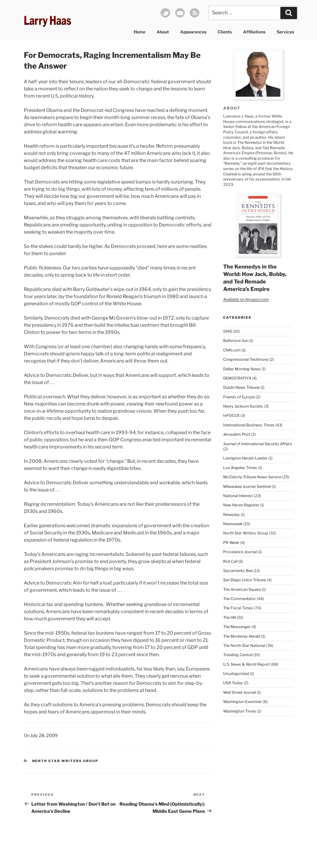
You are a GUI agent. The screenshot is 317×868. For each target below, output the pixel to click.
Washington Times (240, 711)
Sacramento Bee (238, 571)
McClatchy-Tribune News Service (252, 477)
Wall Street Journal (240, 692)
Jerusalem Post (237, 434)
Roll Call (230, 561)
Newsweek (233, 524)
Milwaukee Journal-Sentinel (247, 487)
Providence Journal (240, 552)
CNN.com (232, 350)
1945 (228, 331)
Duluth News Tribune (241, 387)
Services (285, 32)
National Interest (238, 496)
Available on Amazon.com (246, 299)
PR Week (231, 543)
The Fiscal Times (238, 608)
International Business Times (249, 425)
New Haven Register (241, 505)
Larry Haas (48, 20)
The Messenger (237, 627)
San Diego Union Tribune (245, 580)
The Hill (230, 618)
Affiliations (254, 32)
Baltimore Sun (236, 341)
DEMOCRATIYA (237, 378)
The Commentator (240, 599)
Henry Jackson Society (243, 406)
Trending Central (238, 655)
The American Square (242, 589)
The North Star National (244, 646)
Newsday (231, 515)
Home (140, 32)
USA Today (233, 683)
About (163, 32)
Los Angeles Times (240, 468)
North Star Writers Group (65, 761)
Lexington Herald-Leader (245, 458)
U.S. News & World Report (247, 664)
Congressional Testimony (246, 359)
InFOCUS (231, 416)
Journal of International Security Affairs (258, 444)
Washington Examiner (243, 702)
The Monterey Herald (242, 636)
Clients (225, 32)
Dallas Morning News (242, 369)
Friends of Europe (239, 397)
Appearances (193, 32)
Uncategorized (236, 674)
